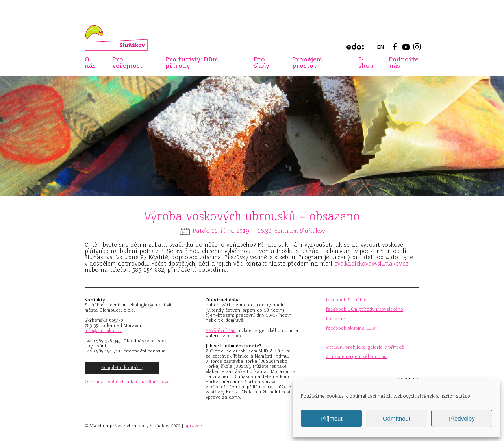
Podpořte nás (404, 62)
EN (380, 47)
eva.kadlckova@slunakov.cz (371, 264)
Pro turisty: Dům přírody (192, 62)
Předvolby (462, 418)
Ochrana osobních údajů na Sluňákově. (128, 382)
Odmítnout (397, 418)
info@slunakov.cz (103, 330)
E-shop (366, 62)
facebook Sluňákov (347, 300)
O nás (90, 62)
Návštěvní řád (221, 330)
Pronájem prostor (307, 62)
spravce (193, 426)
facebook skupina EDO (351, 328)
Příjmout (332, 418)
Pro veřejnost (127, 62)
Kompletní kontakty (122, 367)
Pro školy (262, 62)
